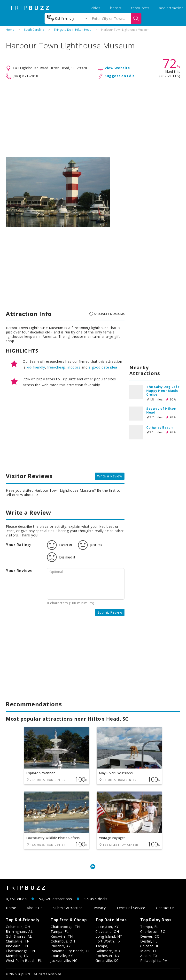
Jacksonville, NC (64, 961)
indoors (74, 367)
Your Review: (19, 571)
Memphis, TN (17, 956)
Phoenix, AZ (61, 946)
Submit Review (110, 612)
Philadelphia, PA (154, 961)
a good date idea (103, 367)
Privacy (100, 908)
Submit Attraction (68, 908)
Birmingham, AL (19, 931)
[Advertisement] (93, 118)
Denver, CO (150, 936)
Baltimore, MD (108, 951)
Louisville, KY (62, 956)
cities (96, 8)
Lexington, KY (107, 927)
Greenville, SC (107, 961)
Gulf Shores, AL (19, 936)
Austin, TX (149, 956)
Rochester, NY (108, 956)
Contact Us (165, 908)
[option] (58, 192)
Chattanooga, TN (20, 951)
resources (140, 8)
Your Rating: (19, 545)
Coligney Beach (159, 427)
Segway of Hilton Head (161, 410)
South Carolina (34, 30)
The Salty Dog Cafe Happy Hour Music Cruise (163, 391)
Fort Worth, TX (108, 941)
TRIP (30, 8)
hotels (116, 8)
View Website (117, 68)
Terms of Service (131, 908)
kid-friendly (36, 367)
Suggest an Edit (120, 76)
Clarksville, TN (18, 941)
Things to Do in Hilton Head (73, 30)
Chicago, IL (150, 946)
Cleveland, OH (107, 931)
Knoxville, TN (17, 946)
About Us (35, 908)
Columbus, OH (18, 927)
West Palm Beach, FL (24, 961)
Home (10, 30)
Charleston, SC (153, 931)
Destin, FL (149, 941)
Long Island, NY (109, 936)
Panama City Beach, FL (70, 951)
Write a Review (110, 476)
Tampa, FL (60, 931)
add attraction (171, 8)
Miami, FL (149, 951)
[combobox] (67, 18)
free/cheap (56, 367)
